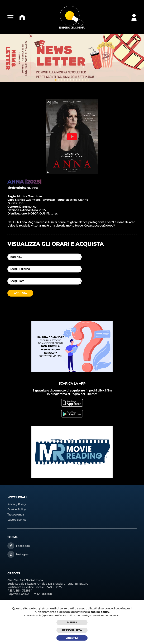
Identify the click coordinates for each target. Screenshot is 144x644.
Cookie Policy (17, 509)
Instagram (23, 554)
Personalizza (72, 630)
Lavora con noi (17, 520)
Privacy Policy (17, 504)
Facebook (23, 546)
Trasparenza (16, 515)
